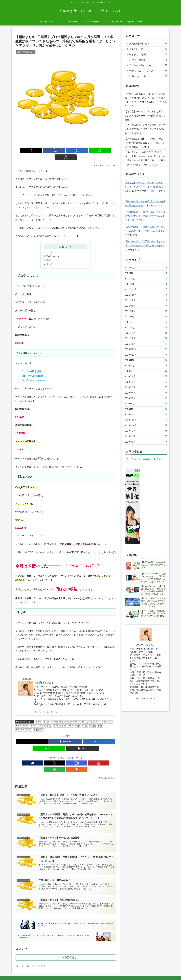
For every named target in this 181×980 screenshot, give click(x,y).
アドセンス (107, 715)
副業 (78, 719)
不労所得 (69, 719)
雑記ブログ (38, 723)
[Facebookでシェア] (49, 150)
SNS (79, 715)
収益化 (93, 719)
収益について (52, 254)
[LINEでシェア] (82, 150)
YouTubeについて (54, 250)
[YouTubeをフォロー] (48, 705)
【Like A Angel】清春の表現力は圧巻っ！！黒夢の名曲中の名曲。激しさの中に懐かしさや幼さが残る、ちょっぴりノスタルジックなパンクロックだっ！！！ (145, 158)
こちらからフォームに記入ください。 (144, 459)
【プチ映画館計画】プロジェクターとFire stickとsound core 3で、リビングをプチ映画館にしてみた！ (145, 143)
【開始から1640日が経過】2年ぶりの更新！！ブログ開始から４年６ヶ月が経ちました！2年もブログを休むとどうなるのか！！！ (146, 100)
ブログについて (53, 246)
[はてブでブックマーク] (66, 150)
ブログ (48, 719)
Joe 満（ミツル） (44, 676)
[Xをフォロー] (40, 705)
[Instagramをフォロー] (44, 705)
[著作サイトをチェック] (36, 705)
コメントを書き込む (66, 947)
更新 (100, 719)
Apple (47, 715)
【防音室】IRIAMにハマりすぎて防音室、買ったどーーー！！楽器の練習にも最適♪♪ (145, 116)
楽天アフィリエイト (24, 723)
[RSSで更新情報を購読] (56, 705)
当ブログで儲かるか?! (25, 715)
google (55, 715)
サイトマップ (162, 972)
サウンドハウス (37, 719)
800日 (39, 715)
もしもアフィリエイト (92, 715)
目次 (62, 240)
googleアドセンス (67, 715)
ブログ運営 (58, 719)
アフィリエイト (22, 719)
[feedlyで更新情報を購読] (52, 705)
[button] (99, 150)
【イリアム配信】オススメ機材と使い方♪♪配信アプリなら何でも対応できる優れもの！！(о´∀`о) (145, 129)
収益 (85, 719)
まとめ (49, 258)
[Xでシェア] (32, 150)
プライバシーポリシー (145, 972)
